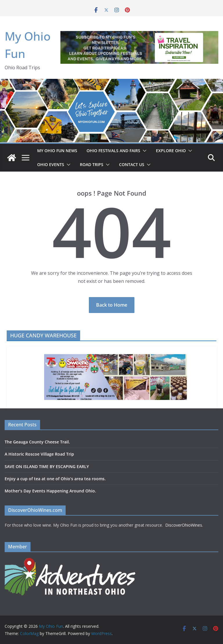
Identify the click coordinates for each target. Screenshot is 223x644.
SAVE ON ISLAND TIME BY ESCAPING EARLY (47, 466)
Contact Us (132, 164)
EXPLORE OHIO (171, 151)
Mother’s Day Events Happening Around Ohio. (50, 491)
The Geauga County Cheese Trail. (37, 442)
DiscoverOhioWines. (185, 525)
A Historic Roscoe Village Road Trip (39, 454)
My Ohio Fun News (57, 151)
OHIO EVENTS (51, 164)
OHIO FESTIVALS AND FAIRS (113, 151)
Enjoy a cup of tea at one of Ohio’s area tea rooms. (55, 479)
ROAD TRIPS (92, 164)
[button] (143, 151)
